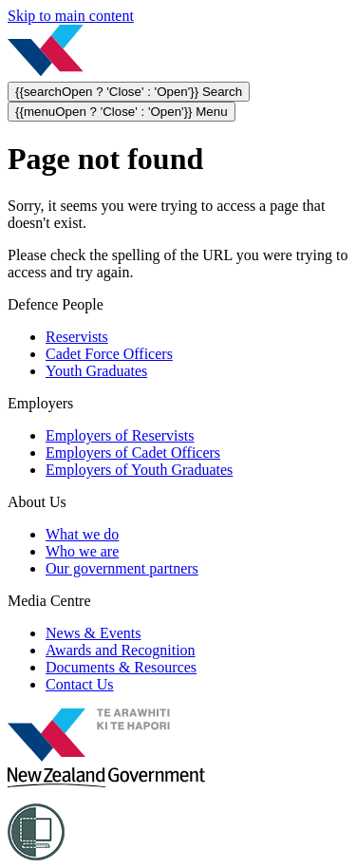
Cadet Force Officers (109, 354)
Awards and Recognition (121, 650)
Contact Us (80, 684)
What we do (82, 534)
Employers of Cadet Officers (133, 453)
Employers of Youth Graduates (139, 470)
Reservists (77, 337)
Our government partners (122, 568)
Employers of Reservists (120, 435)
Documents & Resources (121, 667)
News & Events (93, 633)
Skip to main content (71, 16)
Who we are (82, 551)
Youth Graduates (96, 371)
